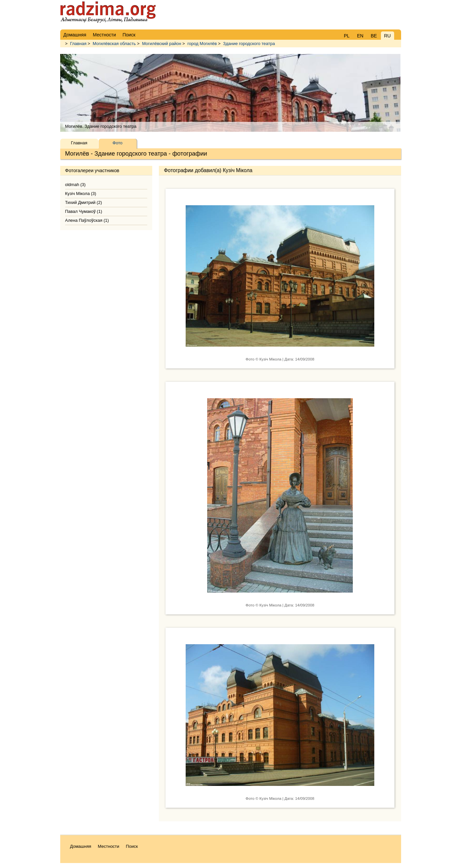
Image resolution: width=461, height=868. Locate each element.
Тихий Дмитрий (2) (84, 202)
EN (360, 36)
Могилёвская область (114, 44)
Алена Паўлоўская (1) (87, 220)
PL (347, 36)
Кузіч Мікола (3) (81, 193)
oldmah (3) (75, 185)
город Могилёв (202, 44)
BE (374, 36)
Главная (78, 44)
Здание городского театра (249, 44)
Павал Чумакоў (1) (84, 211)
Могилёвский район (161, 44)
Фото (117, 143)
